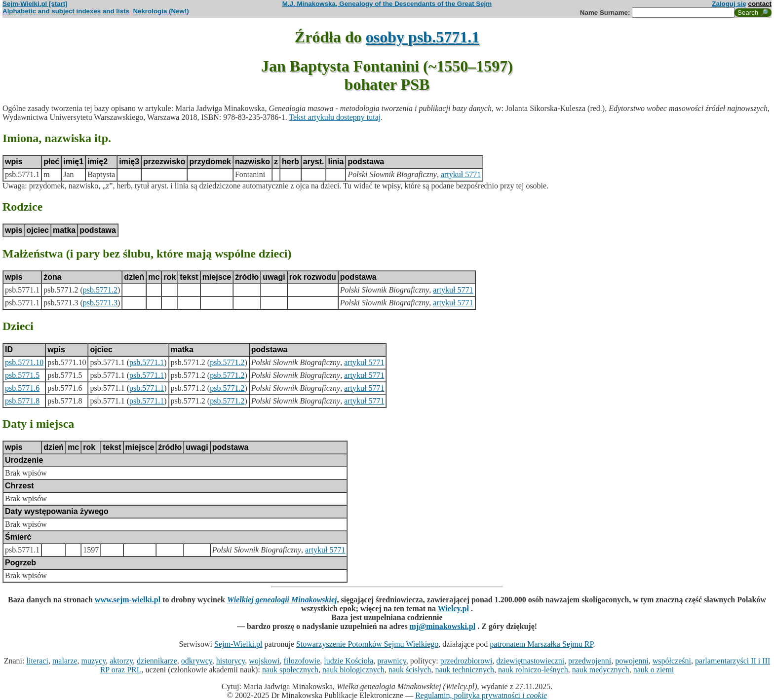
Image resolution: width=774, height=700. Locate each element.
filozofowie (302, 661)
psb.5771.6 (22, 388)
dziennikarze (157, 661)
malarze (65, 661)
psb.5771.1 (147, 362)
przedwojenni (590, 661)
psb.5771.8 (22, 401)
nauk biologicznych (353, 670)
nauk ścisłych (410, 670)
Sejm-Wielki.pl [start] (35, 4)
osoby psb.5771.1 (423, 37)
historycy (231, 661)
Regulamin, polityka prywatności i (481, 695)
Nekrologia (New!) (161, 11)
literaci (37, 661)
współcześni (672, 661)
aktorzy (121, 661)
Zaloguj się (729, 4)
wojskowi (264, 661)
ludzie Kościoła (348, 661)
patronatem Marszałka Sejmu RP (541, 644)
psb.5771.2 (100, 290)
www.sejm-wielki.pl (128, 600)
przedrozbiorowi (466, 661)
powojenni (632, 661)
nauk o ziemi (654, 670)
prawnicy (392, 661)
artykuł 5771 (461, 174)
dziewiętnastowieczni (530, 661)
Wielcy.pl (453, 608)
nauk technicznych (464, 670)
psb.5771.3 (100, 303)
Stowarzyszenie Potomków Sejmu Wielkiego (367, 644)
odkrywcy (197, 661)
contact (760, 4)
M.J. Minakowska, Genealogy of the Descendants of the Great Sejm (387, 4)
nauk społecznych (290, 670)
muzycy (94, 661)
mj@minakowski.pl (443, 626)
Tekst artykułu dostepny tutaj (335, 117)
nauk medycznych (601, 670)
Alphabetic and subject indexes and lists (66, 11)
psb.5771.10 (24, 362)
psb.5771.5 (22, 375)
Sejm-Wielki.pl (238, 644)
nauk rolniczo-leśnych (533, 670)
